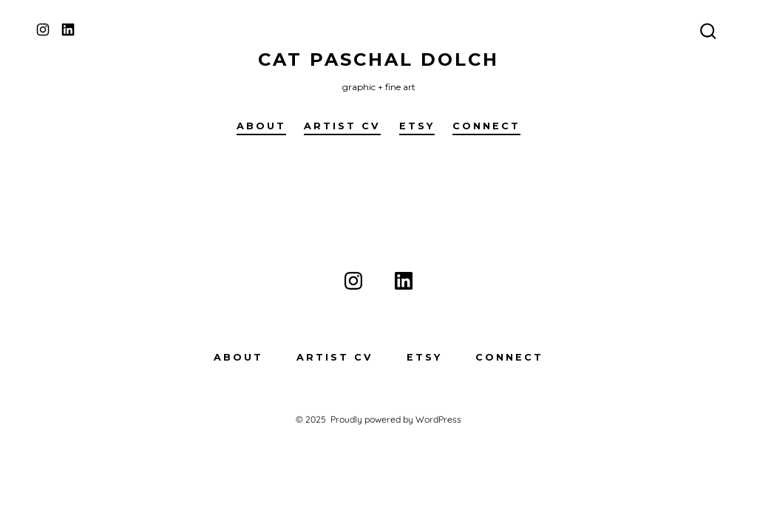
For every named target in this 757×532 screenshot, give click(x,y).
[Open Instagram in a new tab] (43, 30)
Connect (486, 126)
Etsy (417, 126)
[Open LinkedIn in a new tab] (68, 30)
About (261, 126)
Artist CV (342, 126)
